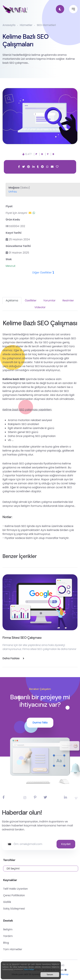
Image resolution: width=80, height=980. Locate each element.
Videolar (40, 307)
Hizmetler (26, 25)
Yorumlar (49, 300)
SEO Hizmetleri (46, 25)
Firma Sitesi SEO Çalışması (22, 638)
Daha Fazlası (29, 970)
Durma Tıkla (40, 723)
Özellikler (31, 300)
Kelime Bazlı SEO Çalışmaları (24, 40)
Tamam (50, 975)
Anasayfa (9, 25)
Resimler (68, 300)
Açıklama (12, 300)
